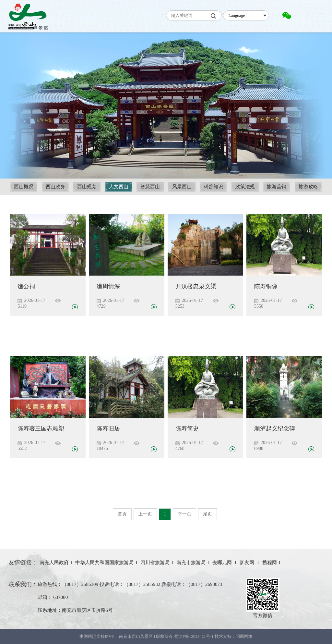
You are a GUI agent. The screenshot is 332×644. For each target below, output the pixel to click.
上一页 (145, 514)
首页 (122, 514)
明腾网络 (244, 636)
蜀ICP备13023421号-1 (194, 636)
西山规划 (87, 187)
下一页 (184, 514)
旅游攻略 (308, 187)
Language (237, 15)
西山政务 (55, 187)
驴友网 (248, 563)
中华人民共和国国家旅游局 (104, 563)
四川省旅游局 (155, 563)
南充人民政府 (54, 563)
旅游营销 (277, 187)
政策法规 (245, 187)
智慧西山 (150, 187)
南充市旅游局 (191, 563)
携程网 (270, 563)
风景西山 (182, 187)
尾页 (207, 514)
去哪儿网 (223, 563)
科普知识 (213, 187)
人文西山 (119, 187)
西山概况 (24, 187)
